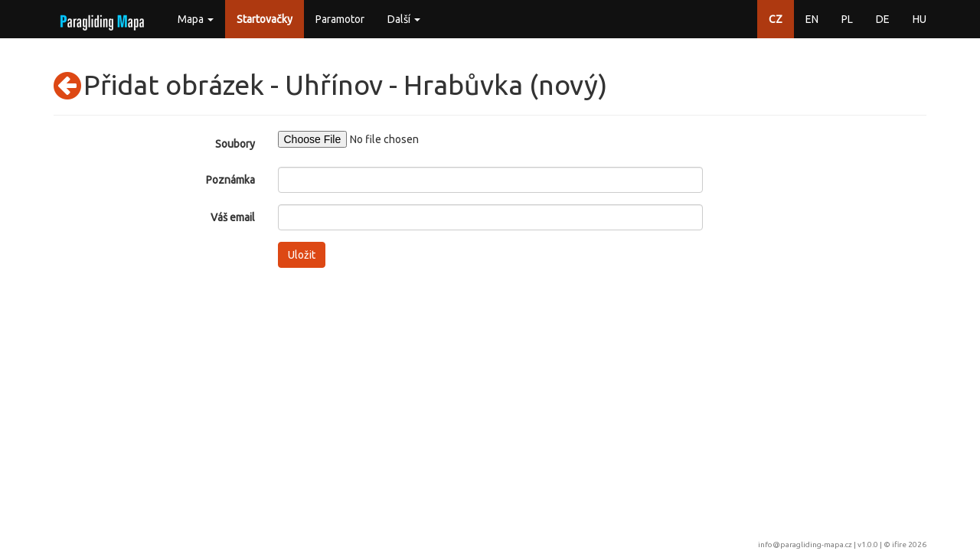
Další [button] (404, 19)
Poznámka (230, 180)
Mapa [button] (196, 19)
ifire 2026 (909, 544)
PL (847, 19)
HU (920, 19)
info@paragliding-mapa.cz (805, 544)
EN (812, 19)
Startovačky (265, 19)
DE (883, 19)
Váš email (233, 217)
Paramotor (340, 19)
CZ (776, 19)
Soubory (235, 144)
